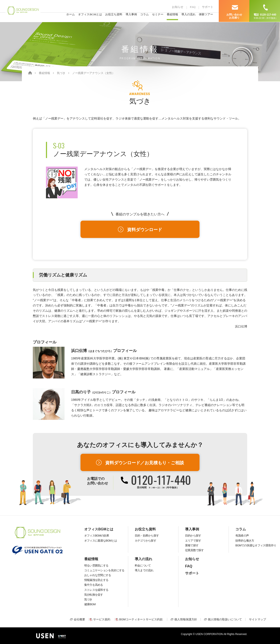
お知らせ (178, 7)
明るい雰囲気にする (96, 566)
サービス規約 (102, 619)
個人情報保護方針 (186, 619)
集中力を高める (94, 585)
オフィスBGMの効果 (97, 536)
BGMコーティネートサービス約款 (141, 619)
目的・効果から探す (147, 536)
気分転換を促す (94, 595)
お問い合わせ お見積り (234, 16)
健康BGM (90, 604)
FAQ (193, 7)
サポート (208, 7)
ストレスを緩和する (96, 590)
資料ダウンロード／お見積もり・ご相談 (145, 463)
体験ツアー (206, 15)
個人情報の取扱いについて (225, 619)
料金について (143, 566)
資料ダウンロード (145, 230)
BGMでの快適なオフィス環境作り (256, 545)
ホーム (71, 15)
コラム (144, 15)
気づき (88, 599)
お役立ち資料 (114, 15)
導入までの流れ (144, 570)
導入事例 (131, 15)
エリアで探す (193, 541)
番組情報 (172, 15)
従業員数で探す (194, 550)
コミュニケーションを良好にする (104, 570)
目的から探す (193, 536)
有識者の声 (242, 536)
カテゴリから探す (145, 541)
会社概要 (79, 619)
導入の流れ (188, 15)
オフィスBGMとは (90, 15)
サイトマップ (257, 619)
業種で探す (192, 545)
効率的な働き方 (245, 541)
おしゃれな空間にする (98, 575)
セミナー (158, 15)
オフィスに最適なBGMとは (101, 541)
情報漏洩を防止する (96, 580)
